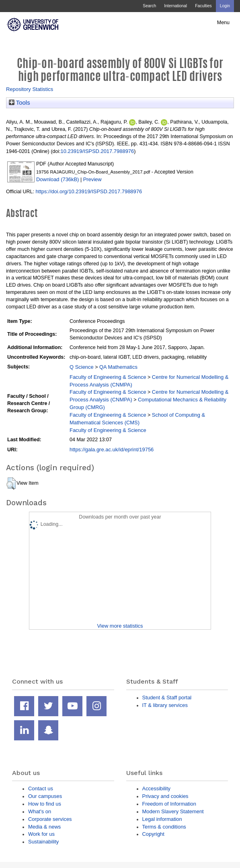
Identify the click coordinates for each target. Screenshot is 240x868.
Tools (19, 103)
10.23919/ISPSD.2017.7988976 (97, 151)
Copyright (153, 834)
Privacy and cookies (165, 796)
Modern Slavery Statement (173, 811)
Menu (223, 23)
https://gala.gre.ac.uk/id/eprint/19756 (112, 449)
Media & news (44, 827)
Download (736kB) (57, 179)
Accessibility (156, 788)
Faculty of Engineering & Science (108, 377)
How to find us (45, 804)
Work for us (41, 834)
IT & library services (165, 705)
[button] (11, 484)
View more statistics (120, 626)
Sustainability (43, 842)
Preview (92, 179)
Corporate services (50, 819)
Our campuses (45, 796)
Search (149, 6)
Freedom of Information (169, 804)
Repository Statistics (30, 89)
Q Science (82, 367)
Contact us (41, 788)
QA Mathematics (118, 367)
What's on (40, 811)
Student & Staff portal (167, 697)
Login (225, 6)
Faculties (203, 6)
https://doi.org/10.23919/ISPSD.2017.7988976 (89, 191)
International (175, 6)
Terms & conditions (164, 827)
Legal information (162, 819)
